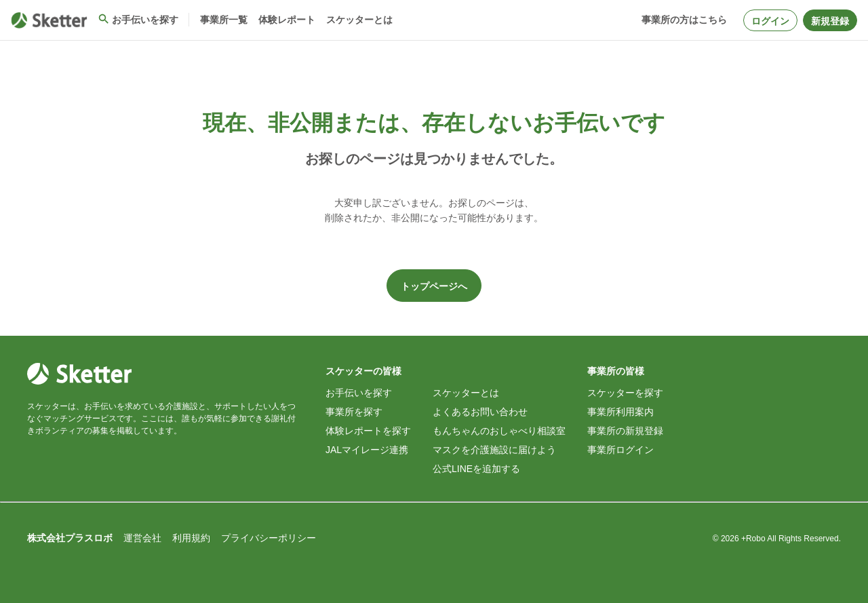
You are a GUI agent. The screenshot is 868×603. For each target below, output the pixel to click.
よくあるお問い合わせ (480, 412)
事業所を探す (354, 412)
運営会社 (142, 538)
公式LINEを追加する (476, 469)
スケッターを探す (625, 393)
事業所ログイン (620, 450)
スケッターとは (466, 393)
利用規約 (191, 538)
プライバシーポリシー (269, 538)
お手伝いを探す (359, 393)
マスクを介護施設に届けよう (494, 450)
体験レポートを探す (368, 431)
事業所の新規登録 (625, 431)
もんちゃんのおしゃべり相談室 (499, 431)
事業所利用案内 (620, 412)
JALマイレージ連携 (367, 450)
